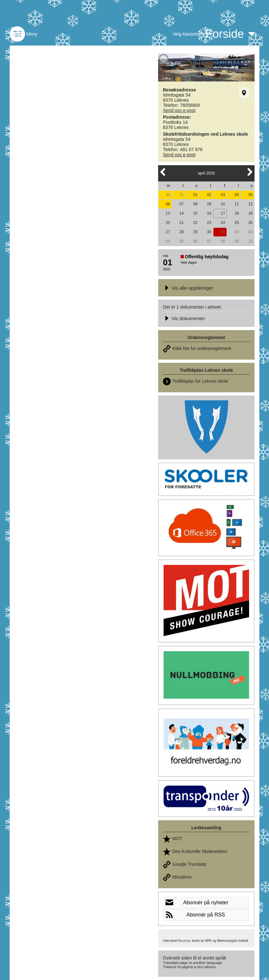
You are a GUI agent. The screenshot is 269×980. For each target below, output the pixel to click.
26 (251, 223)
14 (181, 213)
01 (195, 195)
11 (237, 204)
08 (195, 204)
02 (209, 195)
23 (209, 223)
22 (195, 223)
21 (181, 223)
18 (237, 213)
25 (237, 223)
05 (251, 195)
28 (181, 232)
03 (223, 195)
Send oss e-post (179, 110)
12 (251, 204)
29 (195, 232)
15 (195, 213)
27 (168, 232)
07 (181, 204)
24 (223, 223)
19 (251, 213)
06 (168, 204)
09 (209, 204)
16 (209, 213)
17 (223, 213)
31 (181, 195)
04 (237, 195)
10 (223, 204)
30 (168, 195)
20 (168, 223)
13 (168, 213)
